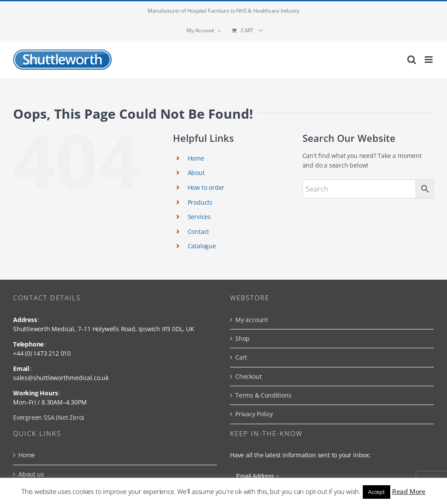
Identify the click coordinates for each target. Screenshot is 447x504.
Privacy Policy (254, 414)
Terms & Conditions (263, 395)
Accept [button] (377, 492)
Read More (409, 491)
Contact (199, 231)
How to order (206, 187)
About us (31, 474)
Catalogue (202, 246)
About (196, 173)
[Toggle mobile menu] (429, 60)
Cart (241, 357)
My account (252, 320)
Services (199, 217)
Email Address (258, 476)
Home (196, 158)
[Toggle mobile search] (412, 60)
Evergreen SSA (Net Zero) (48, 417)
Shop (242, 338)
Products (200, 202)
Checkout (248, 376)
